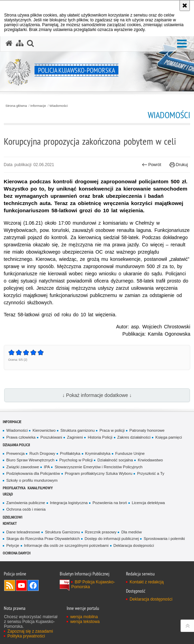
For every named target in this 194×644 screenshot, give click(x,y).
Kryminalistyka (98, 453)
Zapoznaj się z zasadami (30, 631)
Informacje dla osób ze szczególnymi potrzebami (66, 545)
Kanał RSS (10, 585)
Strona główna (16, 106)
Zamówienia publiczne (26, 503)
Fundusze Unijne (130, 453)
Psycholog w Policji (76, 460)
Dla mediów (131, 532)
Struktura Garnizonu (62, 532)
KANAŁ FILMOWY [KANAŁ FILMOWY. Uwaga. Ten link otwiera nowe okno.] (40, 488)
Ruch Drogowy (42, 453)
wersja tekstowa (85, 622)
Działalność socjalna (115, 460)
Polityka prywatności (26, 636)
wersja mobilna (84, 617)
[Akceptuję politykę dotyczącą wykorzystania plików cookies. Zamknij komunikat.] (185, 6)
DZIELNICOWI (13, 517)
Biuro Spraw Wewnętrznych (30, 460)
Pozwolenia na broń (110, 503)
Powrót (152, 165)
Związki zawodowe (23, 467)
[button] (182, 44)
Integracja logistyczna (69, 503)
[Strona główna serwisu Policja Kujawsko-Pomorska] (9, 43)
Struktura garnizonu (77, 430)
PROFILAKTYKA (14, 488)
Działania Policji (16, 445)
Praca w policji (112, 430)
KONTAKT (10, 523)
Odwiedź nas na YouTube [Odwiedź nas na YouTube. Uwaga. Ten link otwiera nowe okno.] (21, 585)
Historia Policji (100, 437)
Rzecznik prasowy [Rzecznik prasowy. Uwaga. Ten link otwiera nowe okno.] (101, 532)
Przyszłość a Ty (151, 473)
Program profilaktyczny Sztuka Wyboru (99, 473)
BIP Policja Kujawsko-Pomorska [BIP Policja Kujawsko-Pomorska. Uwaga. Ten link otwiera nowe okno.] (93, 584)
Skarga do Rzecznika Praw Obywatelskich (43, 539)
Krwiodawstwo (150, 460)
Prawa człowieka (21, 437)
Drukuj (179, 165)
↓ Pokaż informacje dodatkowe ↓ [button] (97, 395)
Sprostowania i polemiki (164, 539)
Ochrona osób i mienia (26, 509)
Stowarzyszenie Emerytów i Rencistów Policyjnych (98, 467)
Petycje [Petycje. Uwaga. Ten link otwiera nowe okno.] (13, 545)
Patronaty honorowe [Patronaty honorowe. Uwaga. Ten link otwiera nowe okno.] (147, 430)
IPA (47, 467)
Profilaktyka (70, 453)
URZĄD (8, 494)
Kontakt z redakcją (147, 582)
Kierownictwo (44, 430)
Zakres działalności (134, 437)
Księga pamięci (169, 437)
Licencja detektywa (148, 503)
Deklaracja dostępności (134, 545)
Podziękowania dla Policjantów (33, 473)
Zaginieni (75, 437)
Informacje (38, 106)
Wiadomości (59, 106)
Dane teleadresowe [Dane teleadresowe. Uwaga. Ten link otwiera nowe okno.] (23, 532)
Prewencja (15, 453)
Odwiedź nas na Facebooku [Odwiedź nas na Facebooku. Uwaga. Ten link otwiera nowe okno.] (33, 585)
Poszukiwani (51, 437)
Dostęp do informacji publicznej (112, 539)
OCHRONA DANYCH (17, 553)
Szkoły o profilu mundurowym (32, 480)
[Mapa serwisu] (20, 43)
